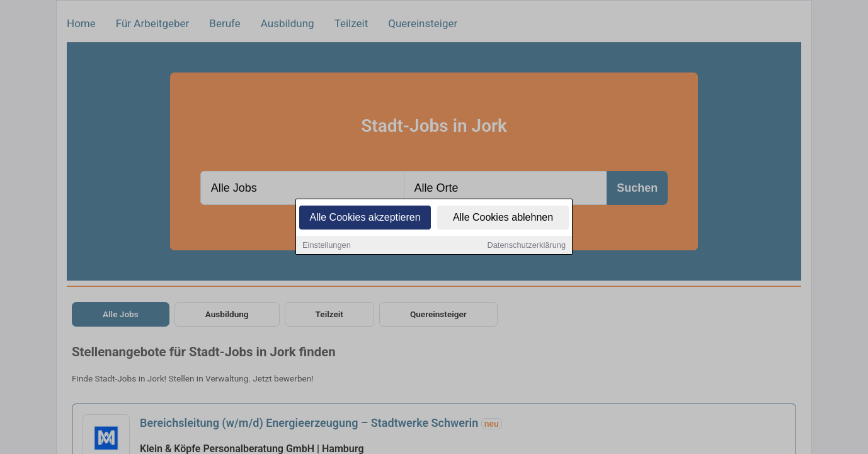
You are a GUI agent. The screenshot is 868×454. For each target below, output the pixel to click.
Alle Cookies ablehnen (503, 218)
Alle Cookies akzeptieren (365, 218)
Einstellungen (327, 246)
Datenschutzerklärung (527, 246)
